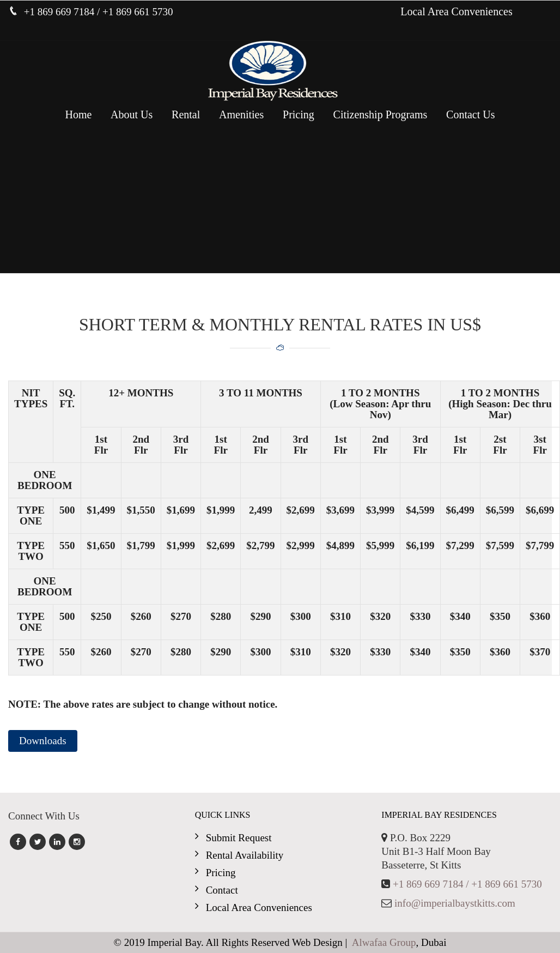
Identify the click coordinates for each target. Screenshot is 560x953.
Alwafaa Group (384, 942)
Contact (222, 890)
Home (78, 114)
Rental (186, 114)
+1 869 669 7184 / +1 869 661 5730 (467, 884)
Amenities (241, 114)
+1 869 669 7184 (60, 12)
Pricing (299, 114)
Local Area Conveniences (456, 11)
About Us (132, 114)
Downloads (43, 741)
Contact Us (470, 114)
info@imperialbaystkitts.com (455, 903)
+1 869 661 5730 (138, 12)
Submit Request (239, 838)
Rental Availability (245, 855)
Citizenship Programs (381, 114)
